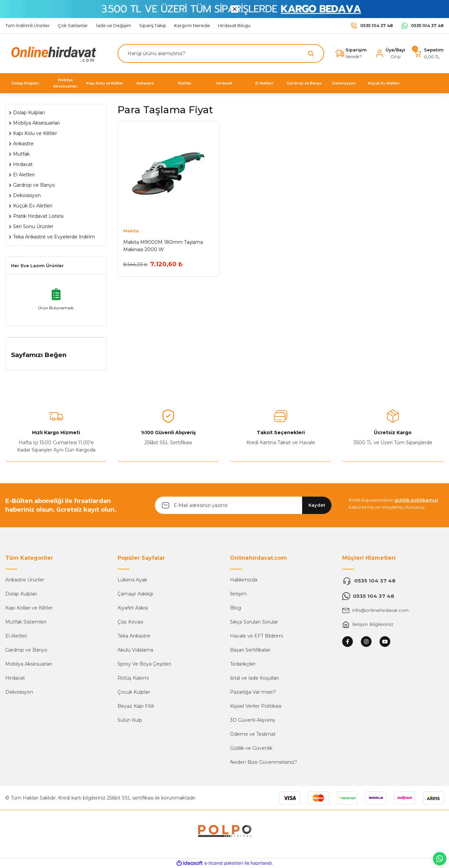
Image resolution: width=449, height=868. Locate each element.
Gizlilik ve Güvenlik (251, 748)
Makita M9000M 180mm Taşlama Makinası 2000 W (163, 246)
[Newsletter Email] (243, 505)
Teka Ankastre (134, 636)
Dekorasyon (19, 692)
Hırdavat (15, 678)
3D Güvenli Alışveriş (253, 720)
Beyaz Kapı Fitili (136, 706)
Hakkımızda (244, 580)
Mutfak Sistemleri (26, 622)
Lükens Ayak (132, 580)
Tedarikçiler (243, 664)
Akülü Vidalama (135, 650)
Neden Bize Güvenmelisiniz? (264, 762)
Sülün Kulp (130, 720)
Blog (236, 608)
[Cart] (428, 53)
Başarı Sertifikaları (250, 650)
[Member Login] (389, 53)
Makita (131, 231)
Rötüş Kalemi (133, 678)
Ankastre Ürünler (25, 580)
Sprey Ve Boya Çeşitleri (144, 664)
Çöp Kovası (130, 622)
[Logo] (52, 53)
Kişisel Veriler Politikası (256, 706)
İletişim (238, 594)
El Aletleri (16, 636)
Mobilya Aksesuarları (29, 664)
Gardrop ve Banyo (26, 650)
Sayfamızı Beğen (39, 355)
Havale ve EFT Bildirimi (257, 636)
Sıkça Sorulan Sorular (254, 622)
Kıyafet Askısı (133, 608)
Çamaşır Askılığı (135, 594)
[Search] (220, 53)
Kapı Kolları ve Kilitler (29, 608)
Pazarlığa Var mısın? (253, 692)
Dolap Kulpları (21, 594)
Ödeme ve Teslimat (253, 734)
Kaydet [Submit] (317, 505)
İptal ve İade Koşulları (254, 678)
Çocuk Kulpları (134, 692)
